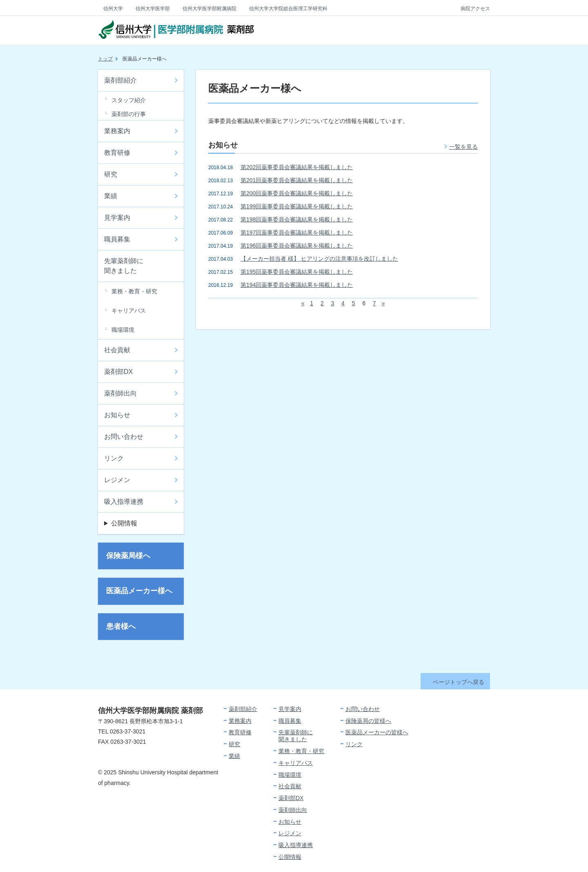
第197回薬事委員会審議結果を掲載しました (297, 233)
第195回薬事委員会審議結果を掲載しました (297, 272)
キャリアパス (129, 311)
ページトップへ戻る (459, 682)
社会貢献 (117, 350)
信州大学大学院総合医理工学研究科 (288, 9)
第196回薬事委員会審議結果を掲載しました (297, 246)
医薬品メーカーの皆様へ (377, 732)
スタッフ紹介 (129, 100)
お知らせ (117, 415)
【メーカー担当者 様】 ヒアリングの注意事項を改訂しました (319, 259)
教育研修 (117, 153)
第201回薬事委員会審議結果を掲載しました (297, 180)
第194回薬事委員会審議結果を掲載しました (297, 285)
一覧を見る (463, 147)
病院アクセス (475, 9)
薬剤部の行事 (129, 114)
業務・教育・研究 (134, 291)
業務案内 (117, 131)
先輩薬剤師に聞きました (124, 266)
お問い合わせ (124, 437)
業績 (111, 196)
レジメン (117, 480)
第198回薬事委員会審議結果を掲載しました (297, 219)
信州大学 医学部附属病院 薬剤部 (176, 31)
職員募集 (117, 239)
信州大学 (113, 9)
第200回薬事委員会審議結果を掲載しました (297, 193)
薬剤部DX (118, 372)
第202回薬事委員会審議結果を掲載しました (297, 167)
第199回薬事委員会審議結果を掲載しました (297, 206)
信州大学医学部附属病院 (209, 9)
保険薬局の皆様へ (368, 721)
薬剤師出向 (120, 393)
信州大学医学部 (153, 9)
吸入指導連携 (124, 502)
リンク (114, 458)
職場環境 (123, 330)
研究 (111, 174)
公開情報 (124, 523)
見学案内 (117, 218)
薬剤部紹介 (120, 80)
